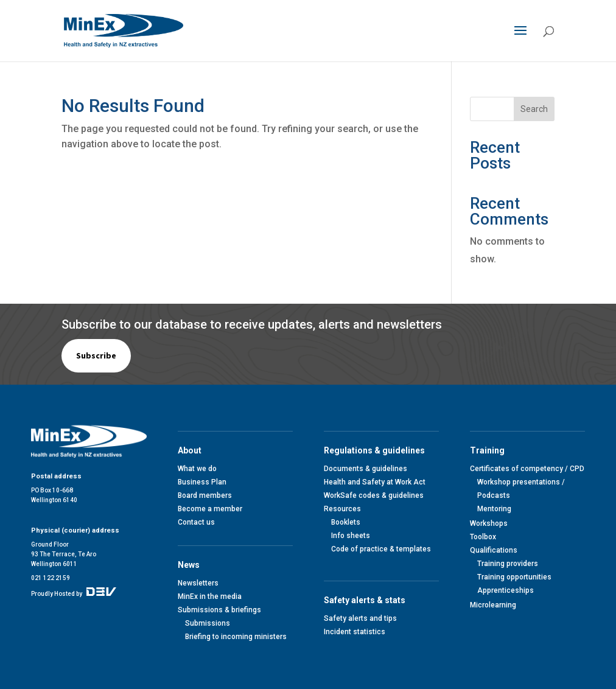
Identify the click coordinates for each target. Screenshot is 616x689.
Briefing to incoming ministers (236, 637)
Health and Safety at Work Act (375, 482)
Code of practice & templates (381, 549)
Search (534, 109)
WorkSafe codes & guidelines (374, 495)
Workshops (489, 523)
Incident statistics (355, 632)
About (191, 450)
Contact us (196, 522)
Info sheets (351, 536)
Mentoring (494, 509)
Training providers (508, 564)
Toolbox (483, 537)
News (191, 565)
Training (489, 450)
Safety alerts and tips (360, 618)
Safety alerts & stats (366, 600)
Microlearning (493, 605)
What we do (197, 469)
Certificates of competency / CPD (527, 469)
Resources (342, 509)
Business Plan (202, 482)
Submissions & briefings (219, 610)
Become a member (210, 509)
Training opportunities (514, 577)
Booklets (346, 522)
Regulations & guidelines (376, 450)
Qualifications (494, 550)
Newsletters (198, 583)
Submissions (208, 623)
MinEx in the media (210, 596)
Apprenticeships (506, 590)
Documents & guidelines (366, 469)
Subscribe (96, 355)
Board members (205, 495)
